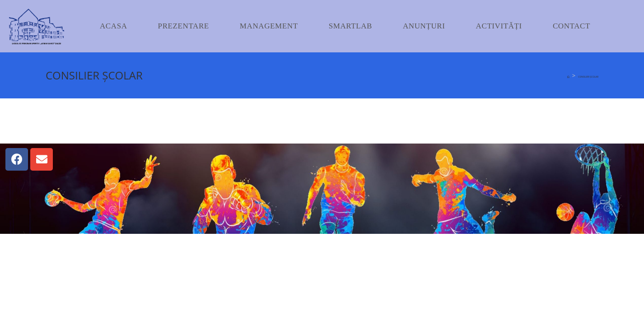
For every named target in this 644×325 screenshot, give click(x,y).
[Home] (568, 77)
